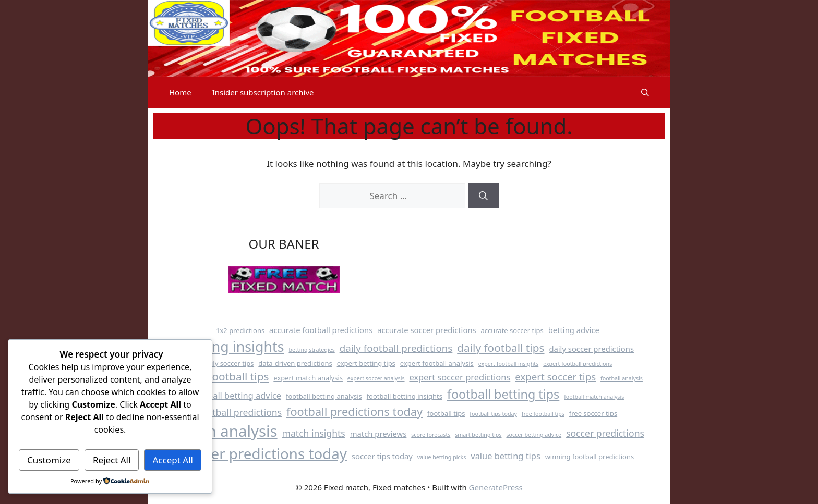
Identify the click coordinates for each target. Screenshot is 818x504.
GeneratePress (496, 487)
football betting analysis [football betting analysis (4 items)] (324, 396)
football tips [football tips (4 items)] (446, 413)
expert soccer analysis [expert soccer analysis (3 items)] (376, 378)
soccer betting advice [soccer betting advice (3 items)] (534, 435)
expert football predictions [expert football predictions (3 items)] (578, 364)
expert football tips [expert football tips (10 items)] (221, 376)
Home (180, 92)
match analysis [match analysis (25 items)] (224, 431)
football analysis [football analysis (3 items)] (622, 378)
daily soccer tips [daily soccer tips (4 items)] (229, 363)
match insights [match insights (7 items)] (313, 433)
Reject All (112, 460)
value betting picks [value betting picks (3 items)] (442, 457)
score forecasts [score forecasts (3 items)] (431, 435)
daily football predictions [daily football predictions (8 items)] (396, 348)
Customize (49, 460)
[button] (645, 92)
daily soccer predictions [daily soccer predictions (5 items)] (591, 349)
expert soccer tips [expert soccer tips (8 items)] (555, 377)
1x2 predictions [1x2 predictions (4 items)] (240, 330)
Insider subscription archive (263, 92)
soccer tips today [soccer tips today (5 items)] (382, 456)
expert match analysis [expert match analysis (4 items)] (308, 378)
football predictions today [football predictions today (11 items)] (354, 411)
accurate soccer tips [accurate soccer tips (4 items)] (512, 330)
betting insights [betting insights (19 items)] (233, 346)
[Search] (483, 196)
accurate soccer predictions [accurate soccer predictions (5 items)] (426, 330)
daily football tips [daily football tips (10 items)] (501, 348)
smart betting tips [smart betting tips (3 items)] (478, 435)
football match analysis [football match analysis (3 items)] (594, 397)
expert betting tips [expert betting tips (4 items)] (366, 363)
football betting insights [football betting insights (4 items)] (405, 396)
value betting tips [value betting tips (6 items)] (505, 456)
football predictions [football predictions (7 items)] (240, 412)
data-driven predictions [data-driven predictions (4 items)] (295, 363)
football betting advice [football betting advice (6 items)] (236, 395)
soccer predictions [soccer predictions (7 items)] (605, 433)
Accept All (173, 460)
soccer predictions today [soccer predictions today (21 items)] (264, 453)
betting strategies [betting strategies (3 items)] (311, 350)
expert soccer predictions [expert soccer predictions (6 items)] (460, 377)
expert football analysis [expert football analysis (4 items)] (437, 363)
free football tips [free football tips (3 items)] (543, 414)
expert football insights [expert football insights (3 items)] (509, 364)
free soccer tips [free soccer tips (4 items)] (593, 413)
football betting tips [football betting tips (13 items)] (503, 394)
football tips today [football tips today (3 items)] (493, 414)
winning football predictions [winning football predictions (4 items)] (590, 457)
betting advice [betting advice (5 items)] (574, 330)
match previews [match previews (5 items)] (378, 434)
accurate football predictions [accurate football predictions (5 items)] (321, 330)
